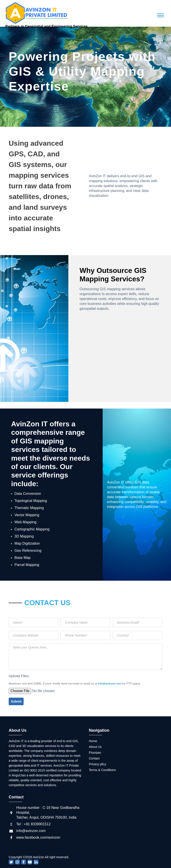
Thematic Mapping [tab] (29, 508)
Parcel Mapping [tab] (27, 565)
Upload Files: (19, 676)
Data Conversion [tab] (28, 494)
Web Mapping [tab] (25, 522)
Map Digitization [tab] (27, 543)
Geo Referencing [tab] (28, 551)
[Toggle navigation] (161, 15)
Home (93, 741)
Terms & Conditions (102, 770)
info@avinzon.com (110, 684)
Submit (16, 701)
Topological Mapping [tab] (31, 501)
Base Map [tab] (22, 558)
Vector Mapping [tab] (27, 515)
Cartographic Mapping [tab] (32, 529)
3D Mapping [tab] (24, 536)
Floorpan (95, 753)
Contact (94, 758)
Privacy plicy (98, 764)
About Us (95, 747)
